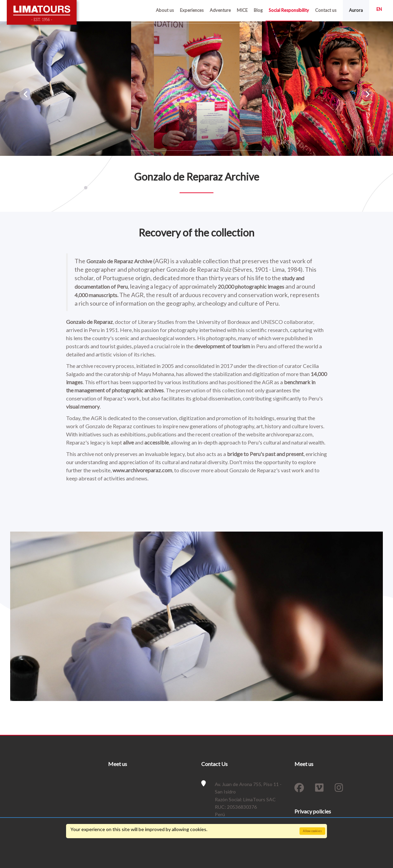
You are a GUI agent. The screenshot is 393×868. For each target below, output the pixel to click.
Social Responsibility (289, 10)
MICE (242, 10)
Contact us (326, 10)
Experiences (192, 10)
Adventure (220, 10)
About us (165, 10)
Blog (258, 10)
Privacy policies (313, 811)
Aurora (356, 10)
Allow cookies (312, 831)
